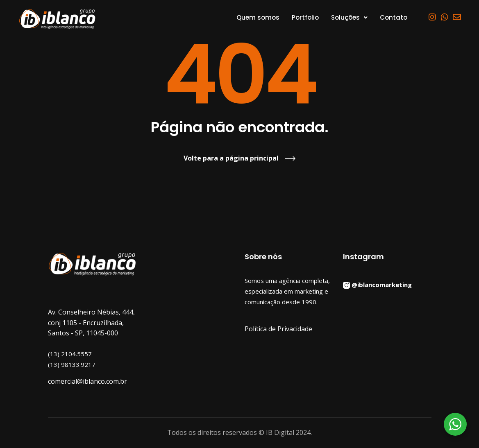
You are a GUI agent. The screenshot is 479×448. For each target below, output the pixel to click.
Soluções (349, 17)
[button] (349, 17)
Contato (394, 17)
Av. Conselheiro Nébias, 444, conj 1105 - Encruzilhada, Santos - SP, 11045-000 (91, 322)
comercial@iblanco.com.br (87, 381)
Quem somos (258, 17)
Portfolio (305, 17)
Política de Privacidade (278, 329)
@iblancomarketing (382, 285)
